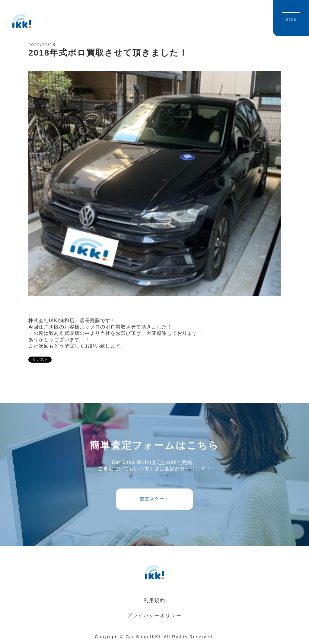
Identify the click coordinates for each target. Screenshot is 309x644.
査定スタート (154, 499)
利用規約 (154, 600)
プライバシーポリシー (154, 615)
